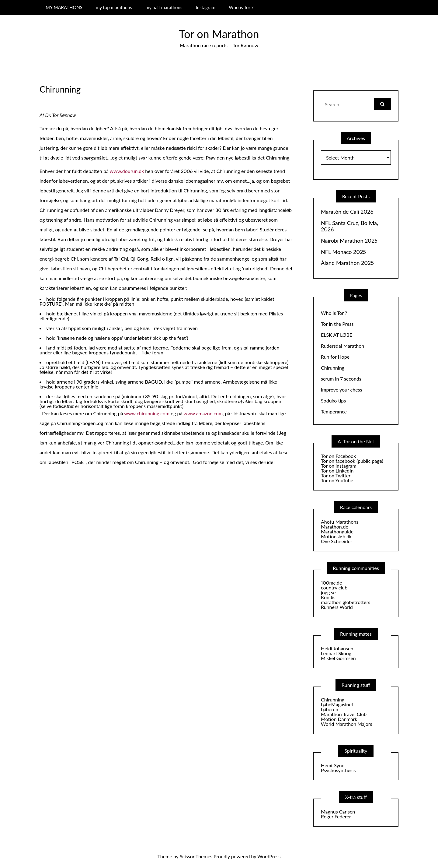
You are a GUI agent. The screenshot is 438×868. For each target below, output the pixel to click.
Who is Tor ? (241, 7)
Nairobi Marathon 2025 (349, 241)
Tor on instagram (339, 466)
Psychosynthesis (338, 770)
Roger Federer (336, 816)
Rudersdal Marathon (342, 346)
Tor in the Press (337, 324)
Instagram (205, 7)
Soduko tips (333, 401)
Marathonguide (337, 531)
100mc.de (331, 583)
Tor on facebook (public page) (352, 461)
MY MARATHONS (64, 7)
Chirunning (333, 368)
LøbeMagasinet (337, 704)
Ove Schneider (337, 541)
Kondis (328, 597)
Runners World (337, 607)
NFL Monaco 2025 (343, 252)
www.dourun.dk (127, 171)
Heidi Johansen (337, 648)
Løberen (330, 709)
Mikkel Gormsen (338, 658)
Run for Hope (335, 357)
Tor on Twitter (336, 475)
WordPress (269, 856)
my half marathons (164, 7)
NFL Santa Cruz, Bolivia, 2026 (349, 226)
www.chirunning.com (147, 413)
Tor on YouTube (337, 480)
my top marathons (114, 7)
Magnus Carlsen (338, 812)
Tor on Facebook (338, 456)
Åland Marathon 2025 (347, 263)
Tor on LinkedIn (337, 471)
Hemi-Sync (332, 765)
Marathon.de (335, 527)
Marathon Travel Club (344, 714)
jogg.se (328, 592)
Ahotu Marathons (340, 522)
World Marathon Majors (346, 724)
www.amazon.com (203, 413)
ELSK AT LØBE (337, 335)
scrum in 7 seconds (341, 379)
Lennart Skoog (336, 653)
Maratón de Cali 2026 (347, 212)
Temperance (334, 411)
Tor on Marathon (219, 34)
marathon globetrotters (346, 602)
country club (334, 587)
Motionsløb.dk (336, 536)
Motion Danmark (339, 719)
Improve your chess (341, 390)
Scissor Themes (196, 856)
